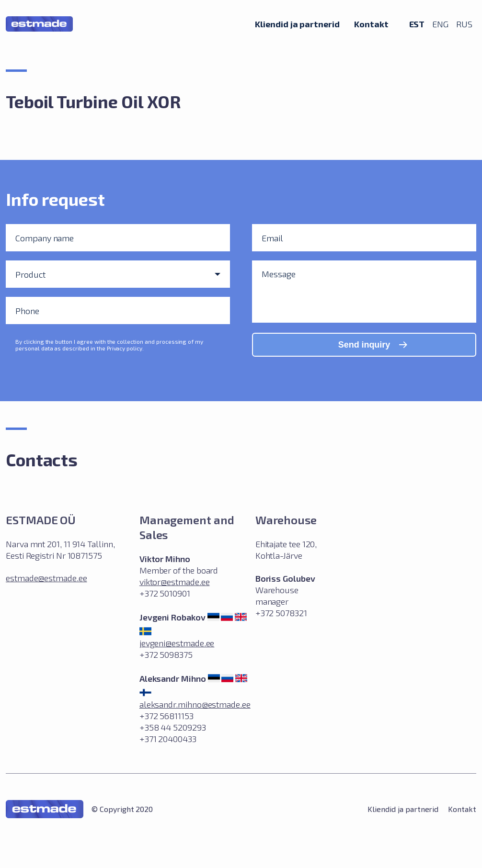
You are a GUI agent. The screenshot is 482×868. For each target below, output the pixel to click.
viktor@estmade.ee (175, 582)
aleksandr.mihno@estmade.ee (195, 704)
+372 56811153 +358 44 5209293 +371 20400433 (173, 727)
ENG (440, 24)
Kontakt (371, 24)
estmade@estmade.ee (46, 578)
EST (417, 24)
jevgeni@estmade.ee (177, 643)
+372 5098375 (166, 654)
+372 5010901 (165, 593)
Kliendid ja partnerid (297, 24)
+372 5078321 (281, 613)
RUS (464, 24)
